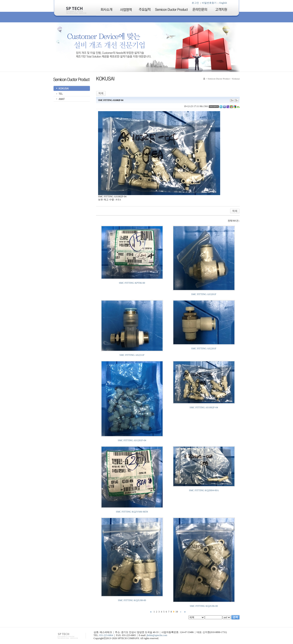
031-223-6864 (106, 635)
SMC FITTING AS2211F (132, 355)
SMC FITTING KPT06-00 (132, 283)
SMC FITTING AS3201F (204, 294)
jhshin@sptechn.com (157, 635)
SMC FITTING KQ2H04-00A (204, 490)
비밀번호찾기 (209, 3)
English (223, 3)
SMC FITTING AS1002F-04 (204, 407)
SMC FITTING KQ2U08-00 (132, 600)
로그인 (195, 3)
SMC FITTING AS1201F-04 (132, 440)
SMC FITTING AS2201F (204, 349)
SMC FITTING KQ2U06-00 (204, 606)
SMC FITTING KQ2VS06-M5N (132, 512)
